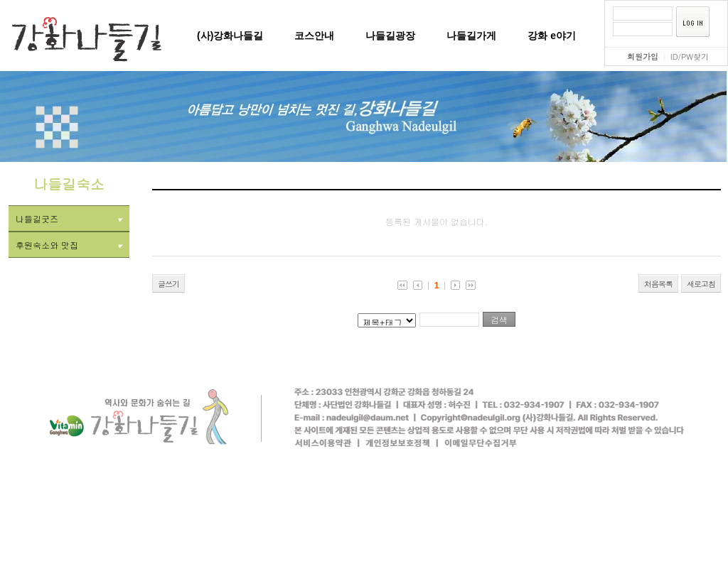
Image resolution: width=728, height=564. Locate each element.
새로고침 (701, 284)
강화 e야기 (552, 36)
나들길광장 (390, 36)
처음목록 (658, 284)
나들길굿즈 (69, 218)
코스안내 (314, 36)
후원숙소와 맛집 (69, 245)
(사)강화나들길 (230, 36)
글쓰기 (168, 284)
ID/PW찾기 (690, 56)
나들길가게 (471, 36)
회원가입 (643, 56)
